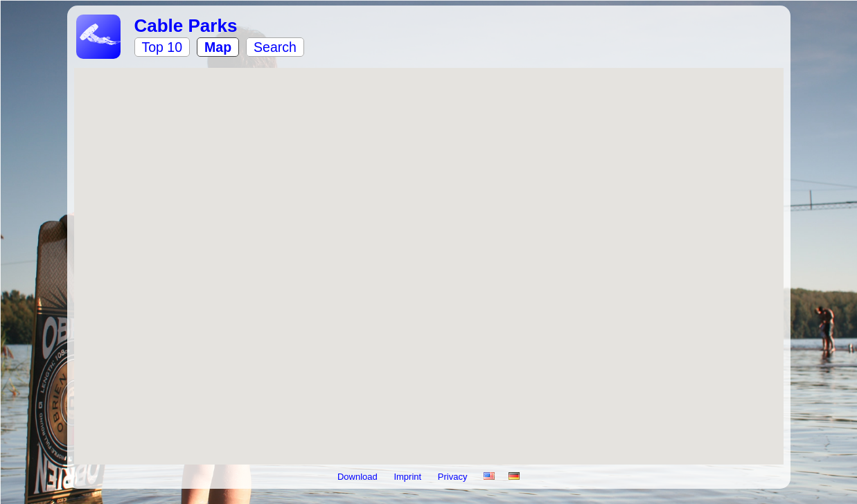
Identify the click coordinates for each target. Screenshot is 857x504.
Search (275, 47)
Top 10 (162, 47)
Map (218, 47)
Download (359, 477)
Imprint (408, 477)
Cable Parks (186, 26)
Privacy (454, 477)
